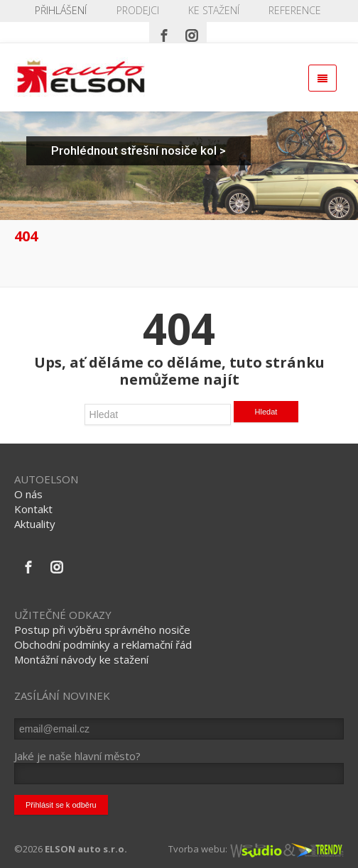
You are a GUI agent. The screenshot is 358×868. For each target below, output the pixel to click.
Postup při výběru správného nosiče (102, 630)
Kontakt (33, 509)
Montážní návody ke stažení (81, 659)
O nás (28, 494)
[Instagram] (192, 32)
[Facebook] (164, 32)
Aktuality (35, 524)
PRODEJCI (138, 10)
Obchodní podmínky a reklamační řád (103, 644)
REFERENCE (295, 10)
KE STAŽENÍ (214, 10)
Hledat (266, 412)
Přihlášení (61, 10)
